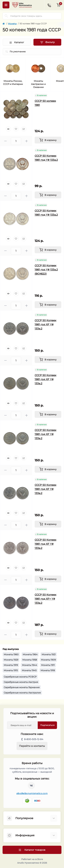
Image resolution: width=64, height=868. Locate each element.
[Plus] (27, 141)
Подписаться (47, 725)
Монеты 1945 (29, 670)
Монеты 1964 (30, 654)
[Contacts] (49, 5)
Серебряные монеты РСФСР (20, 677)
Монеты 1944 (30, 665)
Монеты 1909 (48, 660)
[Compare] (24, 129)
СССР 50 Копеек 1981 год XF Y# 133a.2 (45, 324)
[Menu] (6, 5)
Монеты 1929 (11, 660)
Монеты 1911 (48, 665)
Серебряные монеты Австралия (22, 693)
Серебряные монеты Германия (22, 687)
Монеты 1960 (11, 654)
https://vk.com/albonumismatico (31, 786)
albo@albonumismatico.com (32, 793)
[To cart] (48, 140)
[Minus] (6, 141)
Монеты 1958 (30, 660)
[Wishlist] (16, 129)
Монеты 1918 (48, 670)
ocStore (39, 859)
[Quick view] (8, 129)
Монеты (12, 24)
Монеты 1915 (11, 670)
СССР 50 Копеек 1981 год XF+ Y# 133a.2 (45, 599)
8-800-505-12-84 (34, 739)
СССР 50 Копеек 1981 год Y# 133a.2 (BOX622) (46, 270)
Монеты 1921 (49, 654)
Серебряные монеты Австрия (21, 682)
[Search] (6, 16)
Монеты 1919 (11, 665)
